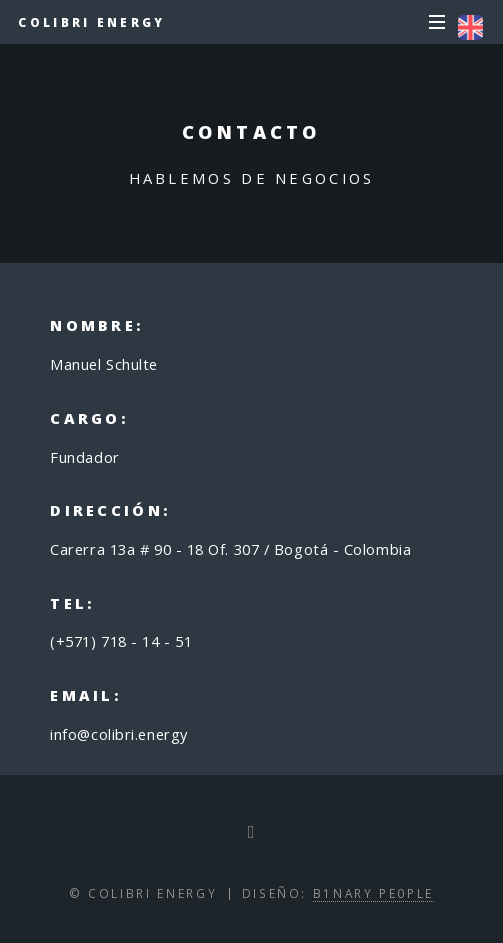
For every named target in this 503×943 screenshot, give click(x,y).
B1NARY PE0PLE (373, 893)
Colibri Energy (91, 22)
